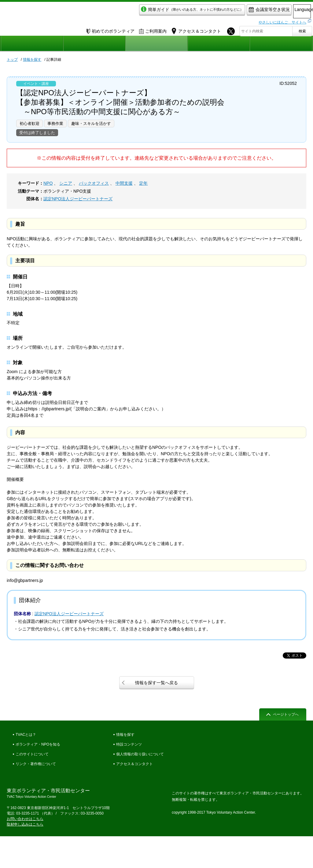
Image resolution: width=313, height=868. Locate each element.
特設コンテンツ (129, 744)
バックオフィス (94, 183)
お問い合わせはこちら (25, 819)
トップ (12, 60)
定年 (143, 183)
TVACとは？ (26, 735)
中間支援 (124, 183)
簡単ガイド (167, 11)
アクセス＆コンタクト (134, 764)
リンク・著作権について (36, 764)
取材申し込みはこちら (25, 824)
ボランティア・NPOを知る (38, 744)
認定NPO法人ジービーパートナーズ (78, 199)
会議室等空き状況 (244, 11)
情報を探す (32, 60)
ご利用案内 (153, 30)
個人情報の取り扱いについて (140, 754)
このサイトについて (32, 754)
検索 (302, 30)
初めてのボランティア (110, 30)
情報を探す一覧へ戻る (156, 683)
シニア (66, 183)
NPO (48, 183)
